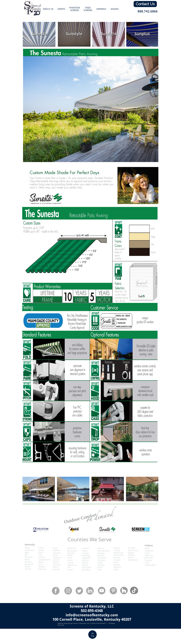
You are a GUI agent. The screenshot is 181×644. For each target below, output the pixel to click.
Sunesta (39, 34)
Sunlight (109, 34)
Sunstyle (74, 34)
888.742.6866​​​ (148, 11)
